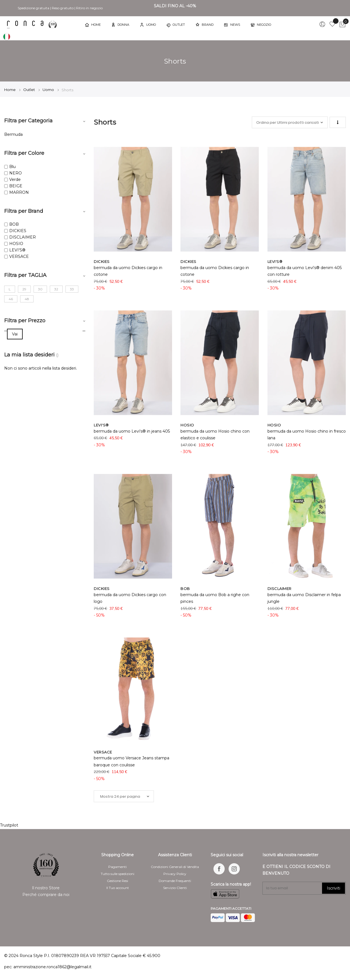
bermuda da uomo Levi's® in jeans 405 (132, 431)
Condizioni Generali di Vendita (175, 867)
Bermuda (13, 134)
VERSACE (19, 256)
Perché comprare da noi (46, 895)
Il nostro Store (46, 888)
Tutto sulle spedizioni (118, 874)
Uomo (49, 90)
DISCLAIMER (23, 237)
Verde (15, 179)
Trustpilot (9, 825)
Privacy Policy (175, 874)
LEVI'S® (17, 250)
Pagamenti (118, 867)
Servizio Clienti (175, 888)
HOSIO (16, 244)
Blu (12, 167)
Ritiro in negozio (89, 8)
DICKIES (18, 231)
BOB (14, 224)
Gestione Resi (118, 881)
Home (10, 90)
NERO (16, 173)
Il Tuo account (118, 888)
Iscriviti (333, 888)
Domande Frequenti (175, 881)
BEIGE (16, 186)
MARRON (19, 192)
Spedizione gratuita (33, 8)
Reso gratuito (63, 8)
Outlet (30, 90)
